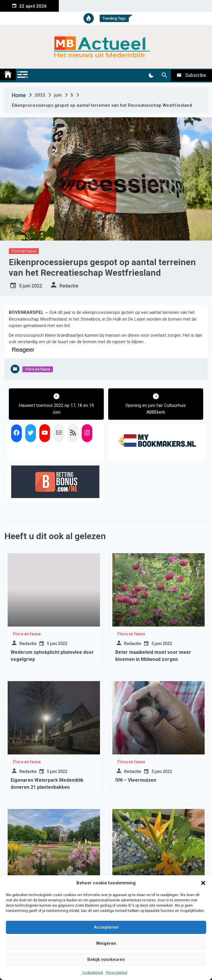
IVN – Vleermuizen (136, 780)
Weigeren (106, 943)
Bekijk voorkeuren (106, 959)
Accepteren (106, 927)
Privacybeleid (117, 973)
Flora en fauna (24, 251)
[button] (203, 883)
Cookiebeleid (92, 973)
